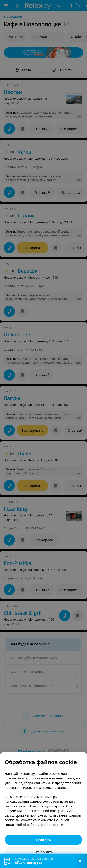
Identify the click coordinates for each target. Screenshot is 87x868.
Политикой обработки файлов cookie (34, 825)
